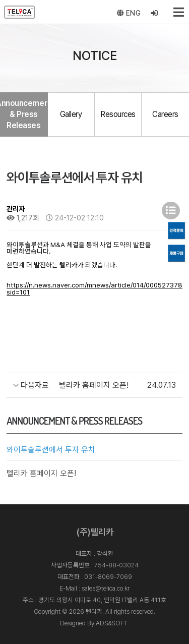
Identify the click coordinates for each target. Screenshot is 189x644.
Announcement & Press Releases (24, 114)
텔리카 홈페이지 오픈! (41, 473)
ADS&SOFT (112, 623)
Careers (165, 114)
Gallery (71, 114)
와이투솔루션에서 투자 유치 (51, 450)
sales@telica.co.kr (106, 588)
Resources (118, 114)
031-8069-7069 (108, 577)
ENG (129, 13)
